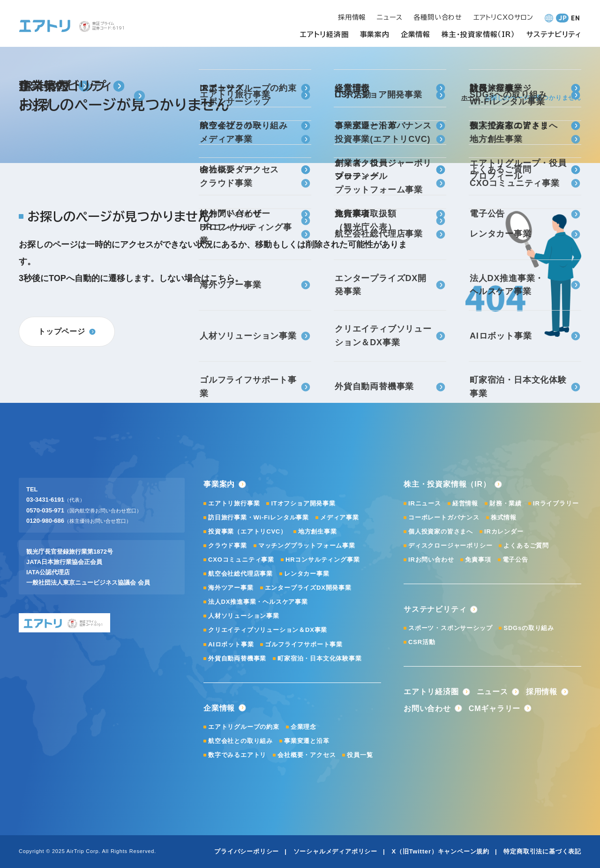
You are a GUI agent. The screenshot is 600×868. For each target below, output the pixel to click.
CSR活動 (422, 642)
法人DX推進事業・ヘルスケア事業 (258, 602)
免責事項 (478, 560)
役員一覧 (360, 755)
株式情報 (504, 517)
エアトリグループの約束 (244, 727)
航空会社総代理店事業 (240, 574)
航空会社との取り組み (240, 741)
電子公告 (515, 560)
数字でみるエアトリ (237, 755)
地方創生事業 (318, 531)
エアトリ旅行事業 (234, 503)
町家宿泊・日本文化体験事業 (319, 658)
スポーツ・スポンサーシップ (450, 628)
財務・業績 (506, 503)
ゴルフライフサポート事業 (304, 644)
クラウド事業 (228, 545)
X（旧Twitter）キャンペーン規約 (440, 851)
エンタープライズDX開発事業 (308, 588)
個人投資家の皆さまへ (441, 531)
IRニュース (425, 503)
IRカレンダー (504, 531)
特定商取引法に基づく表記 (542, 851)
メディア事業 (340, 517)
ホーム (471, 98)
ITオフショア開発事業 (303, 503)
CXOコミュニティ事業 (241, 560)
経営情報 (465, 503)
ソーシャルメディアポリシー (335, 851)
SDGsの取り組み (529, 628)
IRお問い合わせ (431, 560)
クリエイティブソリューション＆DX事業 (268, 630)
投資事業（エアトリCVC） (247, 531)
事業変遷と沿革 (307, 741)
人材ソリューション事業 (244, 616)
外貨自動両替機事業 (237, 658)
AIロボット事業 (231, 644)
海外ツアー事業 (231, 588)
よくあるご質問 (526, 545)
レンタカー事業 (307, 574)
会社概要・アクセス (307, 755)
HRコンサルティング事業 (322, 560)
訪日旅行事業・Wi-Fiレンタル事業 (259, 517)
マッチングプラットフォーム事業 (307, 545)
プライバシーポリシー (247, 851)
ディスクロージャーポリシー (450, 545)
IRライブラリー (556, 503)
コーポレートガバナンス (444, 517)
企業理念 (304, 727)
